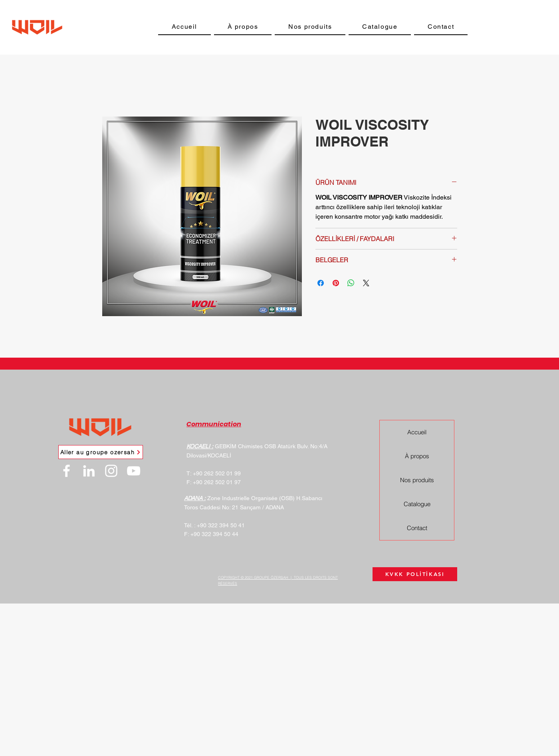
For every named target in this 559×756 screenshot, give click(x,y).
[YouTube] (134, 471)
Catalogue (417, 504)
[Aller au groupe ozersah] (101, 452)
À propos (417, 456)
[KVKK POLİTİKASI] (415, 574)
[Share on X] (366, 283)
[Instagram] (111, 471)
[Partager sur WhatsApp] (351, 283)
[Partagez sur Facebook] (321, 283)
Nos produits (417, 480)
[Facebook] (66, 471)
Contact (417, 528)
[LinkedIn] (89, 471)
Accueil (417, 432)
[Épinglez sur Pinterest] (336, 283)
